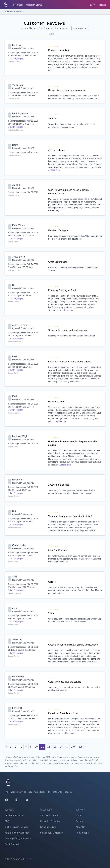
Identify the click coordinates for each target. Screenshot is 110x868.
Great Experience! (58, 262)
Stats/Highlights (16, 59)
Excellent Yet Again (58, 230)
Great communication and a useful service (70, 362)
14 (61, 747)
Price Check (17, 5)
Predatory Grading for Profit (62, 290)
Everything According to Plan (63, 713)
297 (73, 747)
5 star (51, 613)
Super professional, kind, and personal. (68, 330)
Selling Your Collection (51, 833)
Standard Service (15, 593)
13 (55, 747)
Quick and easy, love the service (65, 682)
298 (81, 747)
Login (93, 5)
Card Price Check (49, 816)
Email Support (12, 844)
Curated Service (14, 62)
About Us (80, 827)
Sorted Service (14, 242)
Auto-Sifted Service (16, 130)
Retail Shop (82, 833)
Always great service (59, 485)
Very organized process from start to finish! (70, 516)
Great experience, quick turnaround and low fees (73, 645)
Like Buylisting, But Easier (18, 839)
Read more (56, 170)
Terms (79, 816)
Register (102, 5)
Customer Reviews (13, 12)
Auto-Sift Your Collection (17, 833)
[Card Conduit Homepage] (6, 5)
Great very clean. (57, 402)
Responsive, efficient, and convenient (67, 90)
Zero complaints (56, 150)
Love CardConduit (58, 550)
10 (36, 747)
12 (49, 747)
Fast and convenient (59, 50)
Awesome (53, 119)
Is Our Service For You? (17, 827)
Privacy (79, 821)
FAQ (7, 821)
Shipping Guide (48, 827)
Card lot (52, 582)
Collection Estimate (35, 5)
